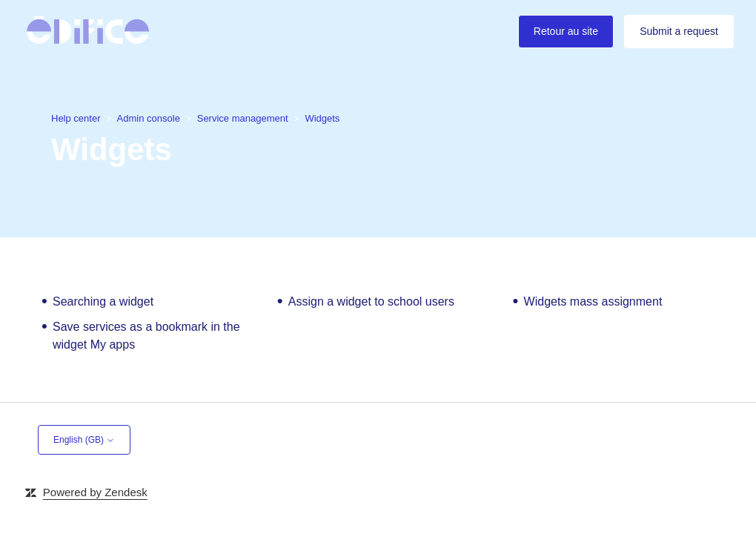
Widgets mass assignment (593, 301)
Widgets (322, 118)
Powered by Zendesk (95, 492)
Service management (243, 118)
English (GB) (84, 440)
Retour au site (566, 31)
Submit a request (679, 31)
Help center (77, 118)
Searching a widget (103, 301)
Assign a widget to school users (371, 301)
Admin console (149, 118)
